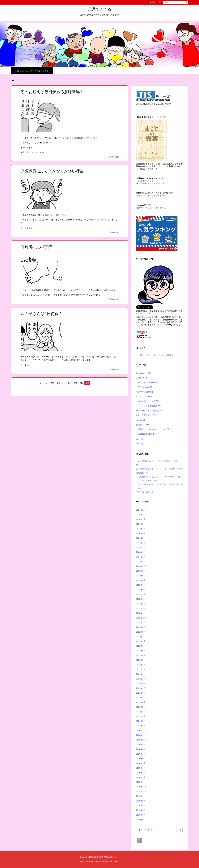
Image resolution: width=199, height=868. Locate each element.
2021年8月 (141, 693)
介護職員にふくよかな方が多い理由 (52, 171)
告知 (140, 439)
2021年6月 (141, 702)
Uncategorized (144, 373)
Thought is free (114, 861)
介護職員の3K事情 (146, 434)
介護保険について (146, 181)
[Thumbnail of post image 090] (42, 196)
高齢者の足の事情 (36, 247)
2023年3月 (141, 604)
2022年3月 (141, 660)
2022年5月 (141, 651)
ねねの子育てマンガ (147, 415)
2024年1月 (141, 557)
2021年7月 (141, 698)
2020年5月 (141, 763)
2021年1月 (141, 726)
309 (52, 383)
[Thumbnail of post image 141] (42, 118)
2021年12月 (141, 674)
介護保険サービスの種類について (153, 183)
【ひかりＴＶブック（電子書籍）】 (152, 208)
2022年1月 (141, 669)
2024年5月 (141, 538)
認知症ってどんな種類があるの (152, 196)
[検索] (186, 2)
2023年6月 (141, 590)
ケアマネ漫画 (144, 392)
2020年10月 (141, 740)
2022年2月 (141, 665)
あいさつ (141, 378)
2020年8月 (141, 749)
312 (70, 383)
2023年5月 (141, 594)
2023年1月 (141, 613)
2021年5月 (141, 707)
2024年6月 (141, 533)
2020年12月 (141, 730)
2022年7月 (141, 641)
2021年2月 (141, 721)
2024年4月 (141, 543)
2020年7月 (141, 754)
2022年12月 (141, 618)
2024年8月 (141, 524)
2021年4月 (141, 712)
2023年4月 (141, 599)
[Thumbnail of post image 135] (42, 338)
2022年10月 (141, 627)
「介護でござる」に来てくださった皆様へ (155, 355)
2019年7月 (141, 810)
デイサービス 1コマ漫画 (149, 406)
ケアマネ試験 (144, 396)
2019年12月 (141, 787)
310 (58, 383)
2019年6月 (141, 815)
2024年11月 (141, 515)
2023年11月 (141, 566)
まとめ (140, 420)
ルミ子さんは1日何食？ (42, 314)
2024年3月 (141, 547)
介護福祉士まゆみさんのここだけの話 (154, 429)
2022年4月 (141, 655)
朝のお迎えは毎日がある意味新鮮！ (52, 92)
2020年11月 (141, 735)
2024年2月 (141, 552)
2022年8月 (141, 637)
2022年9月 (141, 632)
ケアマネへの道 (144, 387)
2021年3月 (141, 716)
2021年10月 (141, 683)
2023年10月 (141, 571)
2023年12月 (141, 562)
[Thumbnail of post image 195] (42, 271)
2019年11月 (141, 791)
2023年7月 (141, 585)
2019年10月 (141, 796)
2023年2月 (141, 608)
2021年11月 (141, 679)
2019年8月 (141, 805)
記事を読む (114, 157)
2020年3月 (141, 773)
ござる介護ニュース (147, 401)
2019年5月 (141, 820)
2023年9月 (141, 576)
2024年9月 (141, 519)
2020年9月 (141, 744)
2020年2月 (141, 777)
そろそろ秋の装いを (145, 492)
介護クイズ (142, 425)
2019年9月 (141, 801)
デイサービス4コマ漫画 (149, 411)
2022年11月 (141, 623)
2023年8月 (141, 580)
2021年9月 (141, 688)
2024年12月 (141, 510)
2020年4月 (141, 768)
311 (64, 383)
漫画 (140, 443)
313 (76, 383)
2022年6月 (141, 646)
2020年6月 (141, 759)
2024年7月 (141, 529)
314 (81, 383)
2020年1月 (141, 782)
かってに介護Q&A (146, 382)
